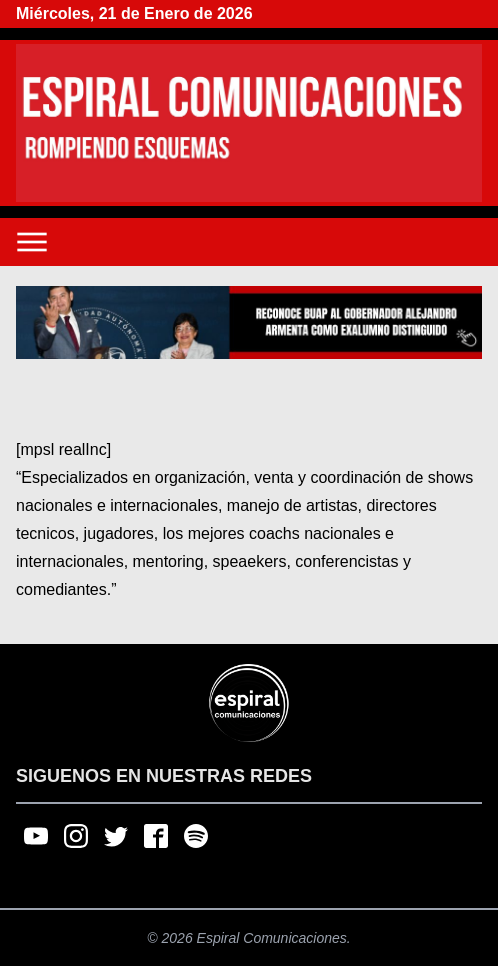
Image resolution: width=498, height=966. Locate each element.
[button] (249, 323)
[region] (249, 323)
